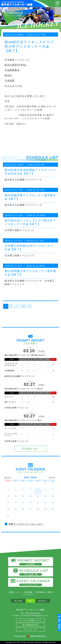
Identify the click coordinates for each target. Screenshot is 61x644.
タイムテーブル (13, 86)
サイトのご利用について (30, 620)
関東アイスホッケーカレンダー (26, 524)
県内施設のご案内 (44, 592)
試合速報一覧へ (31, 449)
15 (24, 306)
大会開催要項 (12, 70)
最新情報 (28, 592)
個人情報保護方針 (30, 625)
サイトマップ (30, 630)
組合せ (8, 75)
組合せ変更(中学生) (16, 65)
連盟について (15, 592)
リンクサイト (29, 594)
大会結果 (10, 80)
